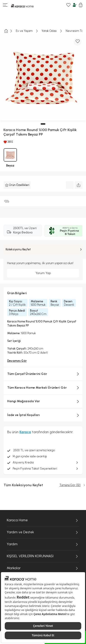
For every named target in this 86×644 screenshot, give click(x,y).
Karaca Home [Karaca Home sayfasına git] (43, 520)
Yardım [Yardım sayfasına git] (43, 544)
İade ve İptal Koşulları (43, 415)
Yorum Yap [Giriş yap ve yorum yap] (43, 273)
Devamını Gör (17, 361)
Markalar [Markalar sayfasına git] (43, 568)
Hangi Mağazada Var (43, 401)
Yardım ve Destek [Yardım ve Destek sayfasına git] (43, 532)
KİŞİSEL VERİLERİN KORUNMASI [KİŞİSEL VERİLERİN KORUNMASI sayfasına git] (43, 556)
